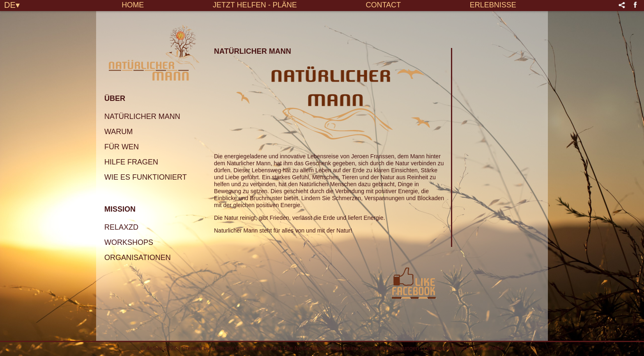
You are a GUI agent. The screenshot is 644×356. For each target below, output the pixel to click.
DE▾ (12, 5)
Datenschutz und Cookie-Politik (464, 348)
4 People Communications (245, 348)
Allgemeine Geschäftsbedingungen (374, 348)
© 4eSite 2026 (159, 348)
